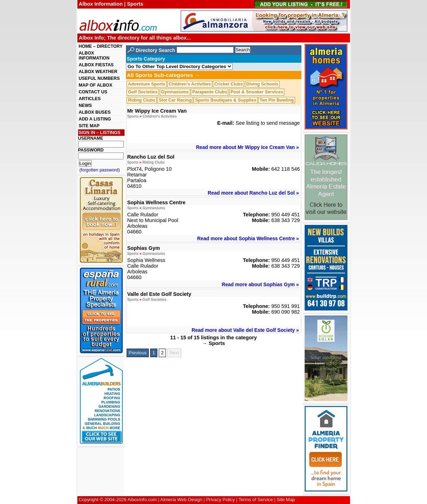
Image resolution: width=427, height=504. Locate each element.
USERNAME (91, 138)
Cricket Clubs (229, 84)
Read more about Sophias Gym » (260, 284)
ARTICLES (90, 99)
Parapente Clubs (210, 92)
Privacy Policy (221, 500)
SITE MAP (89, 126)
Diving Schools (262, 84)
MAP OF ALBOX (96, 85)
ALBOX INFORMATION (94, 56)
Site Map (286, 500)
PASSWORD (91, 150)
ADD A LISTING (95, 119)
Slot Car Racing (175, 100)
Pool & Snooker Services (257, 92)
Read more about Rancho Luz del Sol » (253, 193)
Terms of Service (256, 500)
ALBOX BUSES (95, 112)
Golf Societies (143, 92)
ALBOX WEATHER (98, 72)
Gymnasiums (175, 92)
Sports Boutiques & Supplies (226, 100)
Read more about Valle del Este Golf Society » (245, 330)
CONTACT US (93, 92)
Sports (133, 116)
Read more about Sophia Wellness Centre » (248, 238)
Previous (138, 353)
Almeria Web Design (181, 500)
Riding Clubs (142, 100)
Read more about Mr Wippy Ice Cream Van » (247, 147)
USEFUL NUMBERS (99, 78)
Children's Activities (190, 84)
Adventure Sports (147, 84)
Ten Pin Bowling (277, 100)
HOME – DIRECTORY (101, 46)
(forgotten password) (100, 170)
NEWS (85, 106)
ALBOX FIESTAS (96, 65)
